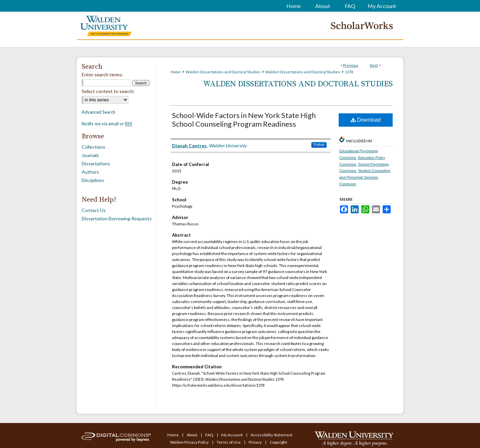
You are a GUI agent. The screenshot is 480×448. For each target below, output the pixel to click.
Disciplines (93, 180)
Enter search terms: (102, 74)
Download (366, 120)
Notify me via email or (107, 124)
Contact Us (94, 210)
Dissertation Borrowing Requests (117, 218)
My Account (232, 435)
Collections (93, 147)
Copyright (278, 442)
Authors (90, 172)
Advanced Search (98, 112)
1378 (349, 72)
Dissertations (96, 163)
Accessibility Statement (271, 435)
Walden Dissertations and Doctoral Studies (223, 72)
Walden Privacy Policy (190, 442)
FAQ (210, 435)
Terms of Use (229, 442)
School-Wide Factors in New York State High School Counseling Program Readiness (244, 119)
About (192, 435)
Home (176, 72)
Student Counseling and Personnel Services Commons (365, 177)
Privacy (255, 442)
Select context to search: (108, 91)
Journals (90, 155)
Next (374, 65)
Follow (319, 145)
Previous (351, 65)
